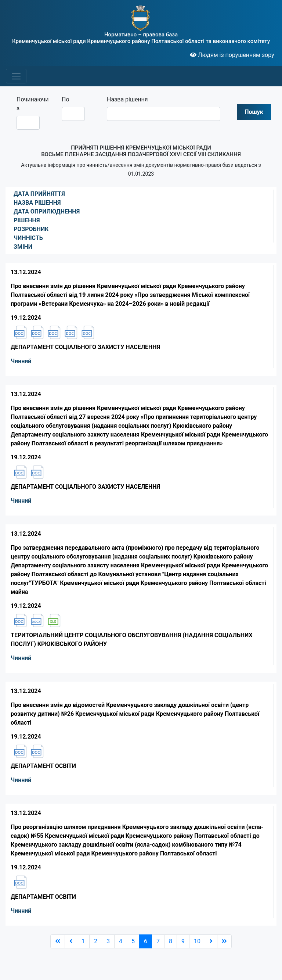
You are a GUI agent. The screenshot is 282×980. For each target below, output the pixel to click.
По (66, 99)
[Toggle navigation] (16, 76)
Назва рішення (127, 99)
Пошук (254, 112)
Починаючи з (31, 104)
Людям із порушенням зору (232, 55)
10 (197, 941)
